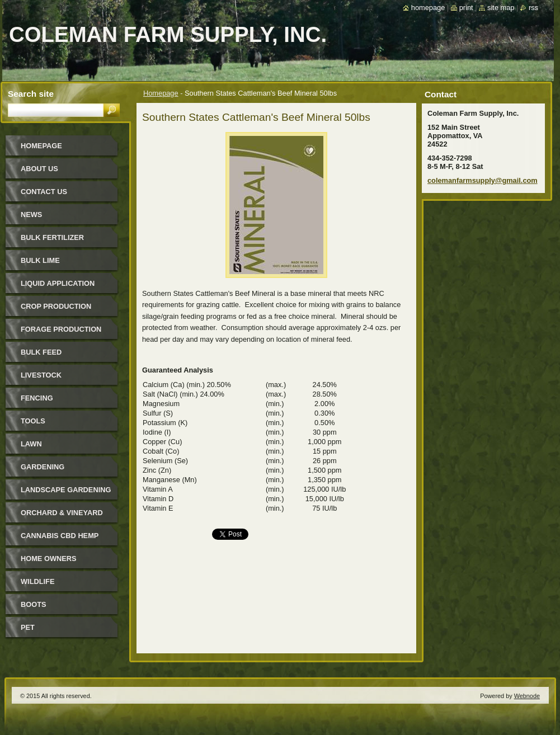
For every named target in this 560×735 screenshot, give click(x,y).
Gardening (43, 467)
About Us (39, 169)
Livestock (41, 375)
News (31, 215)
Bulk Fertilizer (52, 237)
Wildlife (37, 581)
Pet (28, 627)
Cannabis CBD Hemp (60, 536)
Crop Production (56, 306)
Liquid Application (58, 283)
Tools (33, 421)
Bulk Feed (41, 352)
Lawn (31, 444)
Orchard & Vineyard (62, 513)
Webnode (527, 696)
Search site (31, 94)
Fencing (37, 398)
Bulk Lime (40, 260)
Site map (501, 8)
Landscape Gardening (66, 490)
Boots (34, 604)
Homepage (161, 93)
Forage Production (61, 329)
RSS (533, 8)
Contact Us (44, 192)
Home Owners (49, 559)
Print (466, 8)
